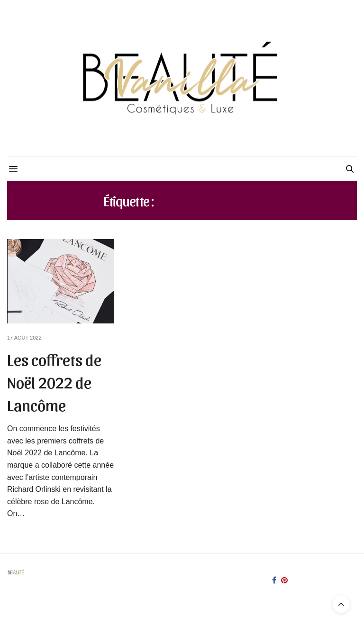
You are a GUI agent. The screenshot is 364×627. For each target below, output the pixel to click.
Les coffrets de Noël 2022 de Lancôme (54, 381)
